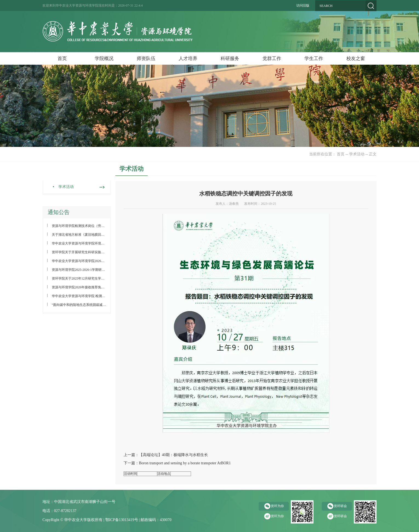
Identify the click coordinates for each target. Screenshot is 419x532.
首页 (62, 59)
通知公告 (59, 212)
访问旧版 (303, 5)
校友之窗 (356, 59)
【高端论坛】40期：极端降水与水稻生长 (173, 455)
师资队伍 (146, 59)
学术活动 (357, 154)
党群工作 (272, 59)
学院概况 (104, 59)
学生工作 (314, 59)
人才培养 (188, 59)
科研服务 (230, 59)
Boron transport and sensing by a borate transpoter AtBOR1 (185, 463)
